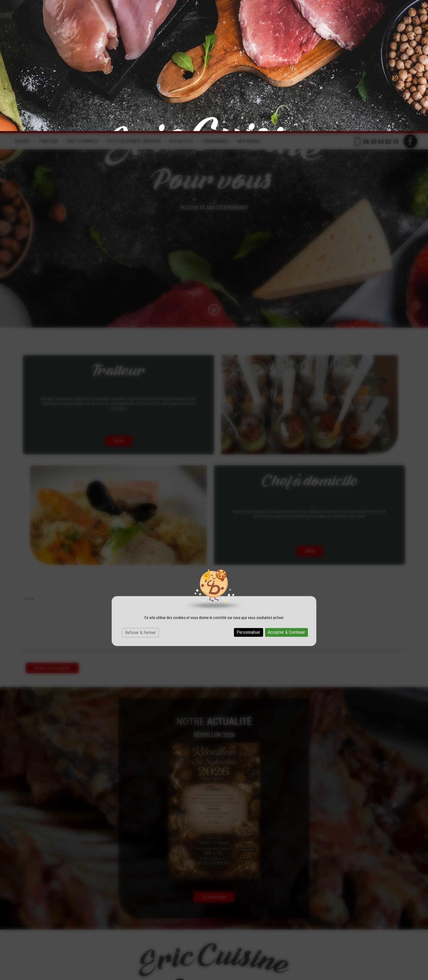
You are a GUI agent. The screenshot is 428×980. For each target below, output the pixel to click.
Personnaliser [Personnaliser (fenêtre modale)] (249, 501)
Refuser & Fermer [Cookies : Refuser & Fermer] (140, 501)
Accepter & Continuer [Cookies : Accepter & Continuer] (286, 501)
